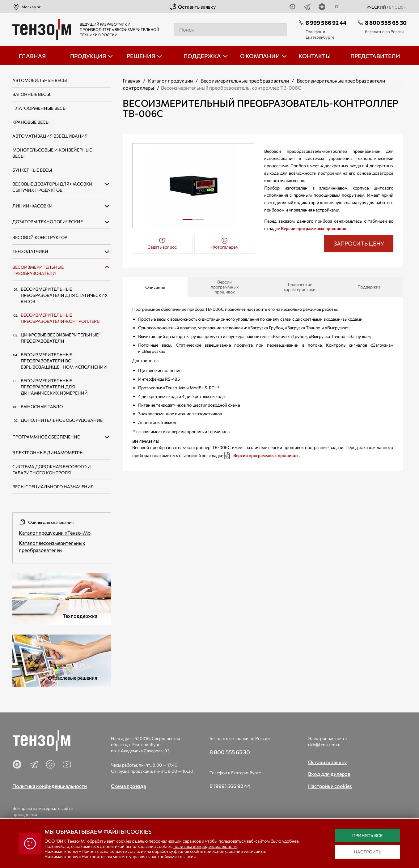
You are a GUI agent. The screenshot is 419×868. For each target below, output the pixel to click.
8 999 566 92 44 (326, 23)
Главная (131, 81)
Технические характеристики (300, 287)
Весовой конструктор (40, 237)
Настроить (368, 852)
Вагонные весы (31, 94)
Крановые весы (31, 122)
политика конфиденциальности (205, 846)
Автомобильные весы (40, 80)
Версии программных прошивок (314, 228)
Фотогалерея (224, 244)
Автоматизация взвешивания (50, 136)
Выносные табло (42, 406)
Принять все (367, 835)
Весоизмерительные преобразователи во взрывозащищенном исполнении (64, 361)
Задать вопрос (162, 244)
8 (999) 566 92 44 (230, 786)
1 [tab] (187, 220)
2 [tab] (199, 222)
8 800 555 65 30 (386, 23)
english (398, 7)
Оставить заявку (192, 7)
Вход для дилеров (329, 774)
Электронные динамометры (48, 453)
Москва (24, 7)
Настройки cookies (330, 786)
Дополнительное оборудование (62, 420)
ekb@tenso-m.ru (324, 744)
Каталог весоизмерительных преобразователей (52, 546)
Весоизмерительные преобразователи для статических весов (64, 295)
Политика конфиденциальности (50, 786)
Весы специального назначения (53, 487)
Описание (155, 287)
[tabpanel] (193, 186)
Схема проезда (128, 786)
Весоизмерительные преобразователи (245, 81)
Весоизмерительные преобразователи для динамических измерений (54, 387)
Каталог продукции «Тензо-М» (55, 533)
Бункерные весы (32, 170)
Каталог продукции (170, 81)
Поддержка (369, 287)
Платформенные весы (39, 108)
